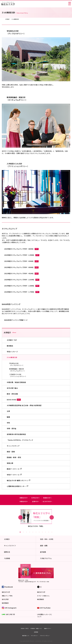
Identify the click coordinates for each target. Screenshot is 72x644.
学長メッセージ (12, 352)
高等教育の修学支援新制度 (16, 434)
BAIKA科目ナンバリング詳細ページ (16, 320)
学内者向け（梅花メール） (36, 628)
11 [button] (52, 532)
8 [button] (42, 532)
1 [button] (20, 532)
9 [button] (46, 532)
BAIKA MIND (14, 400)
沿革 (8, 411)
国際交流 (7, 552)
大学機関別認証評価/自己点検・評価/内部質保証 (24, 405)
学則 (8, 423)
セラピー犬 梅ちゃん (43, 596)
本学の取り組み (12, 388)
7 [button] (39, 532)
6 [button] (36, 532)
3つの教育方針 (12, 357)
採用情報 (36, 632)
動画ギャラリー (48, 628)
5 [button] (33, 532)
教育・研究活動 (12, 394)
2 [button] (23, 532)
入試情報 (7, 558)
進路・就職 (44, 546)
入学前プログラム (46, 558)
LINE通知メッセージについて (45, 615)
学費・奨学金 (12, 428)
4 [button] (30, 532)
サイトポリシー (35, 636)
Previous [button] (20, 517)
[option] (36, 518)
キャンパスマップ (13, 446)
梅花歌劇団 (5, 603)
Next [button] (52, 517)
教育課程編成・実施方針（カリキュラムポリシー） (17, 370)
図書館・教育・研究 (14, 457)
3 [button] (26, 532)
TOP (3, 19)
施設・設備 (11, 452)
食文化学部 (5, 599)
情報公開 (10, 463)
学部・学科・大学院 (47, 539)
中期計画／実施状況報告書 (16, 382)
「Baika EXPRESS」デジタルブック (20, 440)
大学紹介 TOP (12, 340)
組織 (8, 417)
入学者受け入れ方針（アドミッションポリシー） (18, 375)
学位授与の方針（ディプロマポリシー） (17, 364)
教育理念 (10, 346)
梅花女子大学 (6, 592)
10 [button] (49, 532)
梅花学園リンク (26, 636)
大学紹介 (7, 19)
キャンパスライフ (10, 546)
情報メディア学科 (7, 596)
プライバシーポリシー (45, 636)
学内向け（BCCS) (25, 628)
